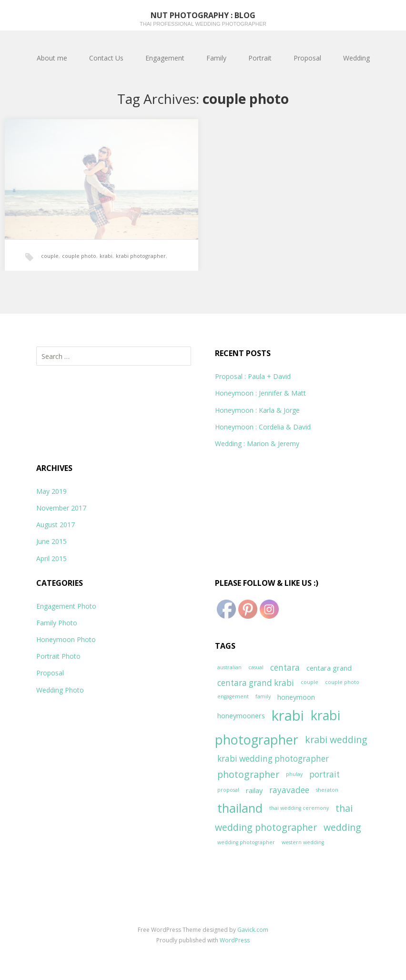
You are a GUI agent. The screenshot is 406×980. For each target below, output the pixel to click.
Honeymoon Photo (66, 639)
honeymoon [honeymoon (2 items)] (296, 697)
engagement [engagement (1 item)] (233, 696)
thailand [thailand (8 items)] (240, 808)
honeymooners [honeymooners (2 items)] (241, 715)
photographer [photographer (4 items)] (248, 774)
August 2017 (56, 525)
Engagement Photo (66, 606)
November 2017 (61, 508)
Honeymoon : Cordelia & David (263, 427)
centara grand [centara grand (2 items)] (329, 668)
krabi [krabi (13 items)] (288, 715)
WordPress (235, 940)
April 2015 (51, 558)
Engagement (165, 58)
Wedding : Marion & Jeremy (257, 444)
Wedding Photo (60, 690)
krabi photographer (141, 256)
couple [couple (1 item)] (310, 682)
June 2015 (51, 541)
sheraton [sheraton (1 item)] (327, 790)
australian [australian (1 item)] (229, 667)
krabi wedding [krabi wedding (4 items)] (336, 740)
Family (216, 58)
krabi (106, 256)
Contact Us (106, 58)
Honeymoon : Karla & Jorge (257, 410)
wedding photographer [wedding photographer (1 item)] (246, 842)
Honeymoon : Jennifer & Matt (260, 393)
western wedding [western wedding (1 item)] (303, 842)
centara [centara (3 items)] (285, 668)
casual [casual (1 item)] (256, 667)
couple (50, 256)
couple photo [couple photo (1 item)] (342, 682)
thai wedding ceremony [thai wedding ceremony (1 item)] (299, 808)
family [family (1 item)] (263, 696)
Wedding (356, 58)
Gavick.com (253, 930)
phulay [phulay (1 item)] (294, 774)
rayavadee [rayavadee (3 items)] (289, 790)
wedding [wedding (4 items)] (342, 827)
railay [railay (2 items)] (254, 790)
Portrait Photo (58, 656)
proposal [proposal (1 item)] (228, 790)
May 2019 (51, 491)
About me (52, 58)
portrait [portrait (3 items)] (325, 774)
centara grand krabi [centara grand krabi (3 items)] (256, 683)
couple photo (79, 256)
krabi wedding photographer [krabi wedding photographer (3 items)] (273, 759)
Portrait (260, 58)
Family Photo (57, 623)
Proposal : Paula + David (253, 376)
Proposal (307, 58)
